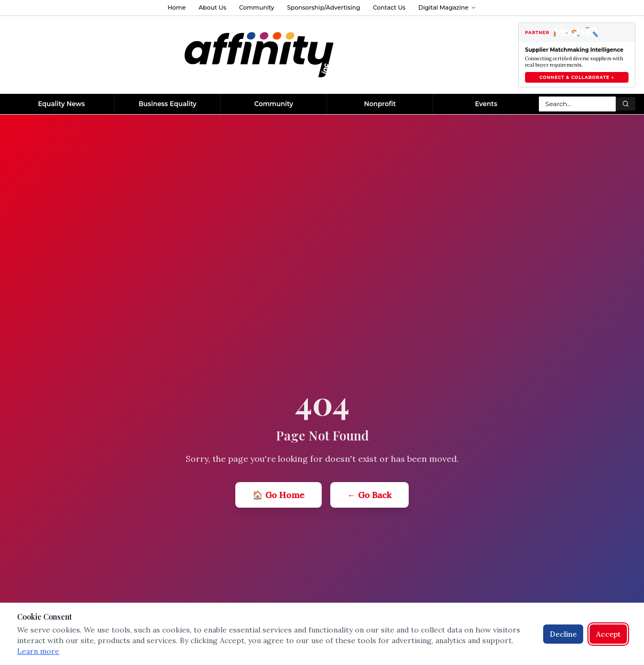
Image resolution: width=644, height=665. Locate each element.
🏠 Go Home (279, 495)
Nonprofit (380, 104)
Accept (608, 634)
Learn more (38, 651)
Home (177, 7)
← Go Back (369, 495)
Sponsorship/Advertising (324, 7)
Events (486, 104)
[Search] (626, 104)
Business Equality (168, 104)
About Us (212, 7)
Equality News (61, 104)
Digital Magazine (447, 7)
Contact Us (389, 7)
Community (257, 7)
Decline (563, 634)
